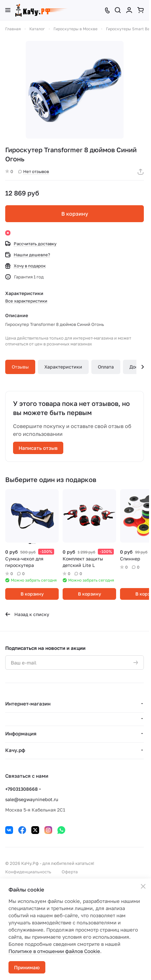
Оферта (70, 872)
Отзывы (20, 367)
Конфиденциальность (28, 872)
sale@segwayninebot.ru (32, 799)
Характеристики (63, 367)
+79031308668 (22, 789)
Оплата (106, 367)
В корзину (75, 214)
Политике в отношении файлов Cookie (54, 951)
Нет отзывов (34, 171)
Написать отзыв (38, 448)
